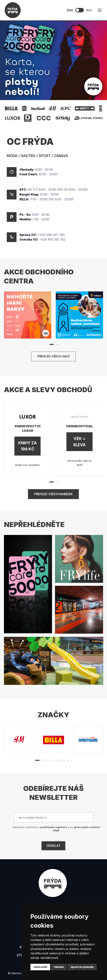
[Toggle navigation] (99, 10)
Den (70, 10)
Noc (89, 10)
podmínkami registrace (54, 827)
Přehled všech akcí (53, 356)
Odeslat (53, 846)
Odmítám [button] (59, 967)
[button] (52, 344)
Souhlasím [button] (40, 967)
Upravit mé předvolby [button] (82, 967)
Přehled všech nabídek (53, 494)
